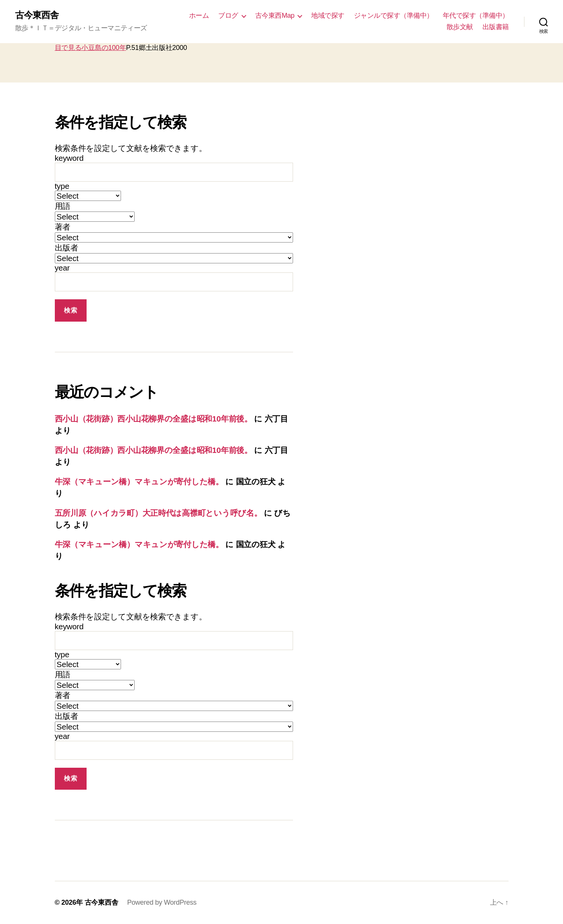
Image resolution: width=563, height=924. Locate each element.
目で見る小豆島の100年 (91, 48)
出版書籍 (496, 27)
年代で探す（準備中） (476, 16)
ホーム (199, 16)
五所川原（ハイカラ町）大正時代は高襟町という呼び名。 (158, 513)
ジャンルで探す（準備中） (394, 16)
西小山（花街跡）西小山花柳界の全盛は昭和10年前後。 (154, 419)
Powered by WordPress (162, 902)
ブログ (228, 16)
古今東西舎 (37, 15)
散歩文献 (460, 27)
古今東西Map (275, 16)
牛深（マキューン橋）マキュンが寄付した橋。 (139, 481)
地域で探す (328, 16)
